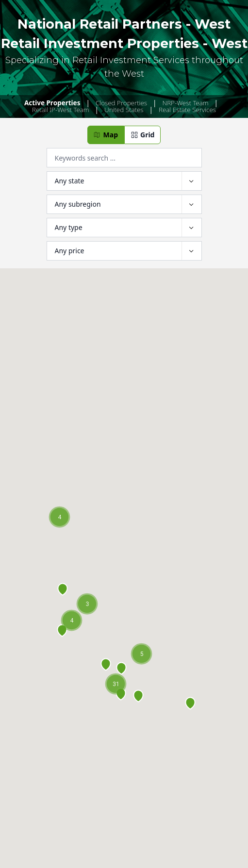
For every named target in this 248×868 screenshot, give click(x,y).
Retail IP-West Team (61, 110)
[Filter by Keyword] (124, 158)
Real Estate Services (187, 110)
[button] (106, 135)
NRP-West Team (186, 103)
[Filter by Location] (124, 181)
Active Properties (52, 103)
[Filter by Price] (124, 251)
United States (124, 110)
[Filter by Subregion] (124, 204)
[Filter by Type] (124, 228)
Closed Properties (121, 103)
